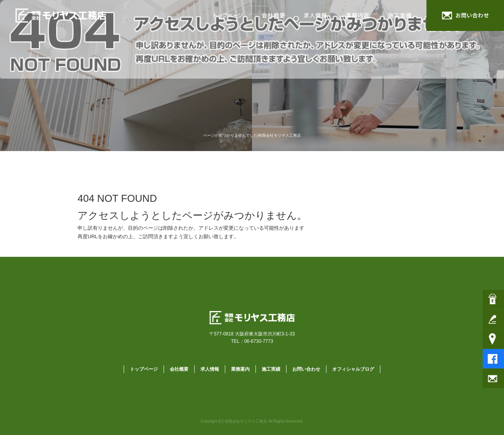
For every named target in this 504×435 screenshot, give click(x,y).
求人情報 (316, 15)
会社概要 (273, 15)
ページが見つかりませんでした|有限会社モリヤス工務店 (252, 135)
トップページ (229, 15)
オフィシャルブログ (353, 369)
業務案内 (359, 15)
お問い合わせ (465, 15)
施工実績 (403, 15)
